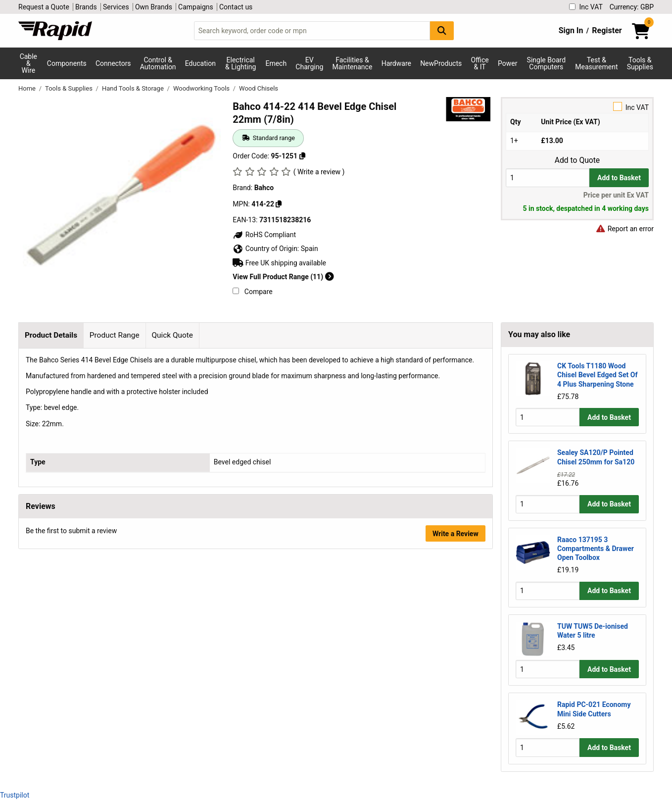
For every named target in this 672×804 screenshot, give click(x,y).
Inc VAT (586, 7)
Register (607, 30)
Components (67, 63)
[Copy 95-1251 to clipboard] (302, 156)
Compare (252, 292)
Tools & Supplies (640, 63)
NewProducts (441, 63)
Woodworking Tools (202, 88)
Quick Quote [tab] (172, 335)
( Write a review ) (319, 172)
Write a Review (456, 534)
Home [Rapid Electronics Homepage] (28, 88)
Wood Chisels (259, 88)
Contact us (236, 7)
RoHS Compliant (264, 235)
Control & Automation (158, 63)
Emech (276, 63)
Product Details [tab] (51, 335)
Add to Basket (619, 178)
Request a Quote (44, 7)
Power (507, 63)
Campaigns (196, 7)
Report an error (624, 229)
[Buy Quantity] (548, 177)
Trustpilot (15, 795)
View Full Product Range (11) (283, 277)
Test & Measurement (596, 63)
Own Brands (154, 7)
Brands (86, 7)
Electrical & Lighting (240, 63)
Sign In (571, 30)
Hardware (396, 63)
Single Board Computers (546, 63)
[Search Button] (442, 30)
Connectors (113, 63)
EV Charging (309, 63)
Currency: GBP (632, 7)
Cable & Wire (28, 63)
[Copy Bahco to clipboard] (279, 204)
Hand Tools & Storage (134, 88)
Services (116, 7)
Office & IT (480, 63)
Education (200, 63)
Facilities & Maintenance (353, 63)
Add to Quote (577, 160)
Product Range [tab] (115, 335)
